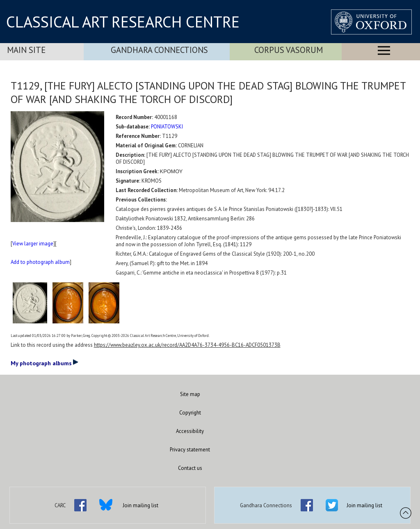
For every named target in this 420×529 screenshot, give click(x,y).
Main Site (26, 50)
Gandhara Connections (159, 50)
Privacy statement (190, 450)
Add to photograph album (40, 262)
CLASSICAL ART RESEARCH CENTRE (123, 22)
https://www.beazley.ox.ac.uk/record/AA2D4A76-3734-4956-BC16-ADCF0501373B (187, 345)
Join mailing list (140, 505)
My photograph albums (45, 363)
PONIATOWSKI (167, 127)
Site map (190, 394)
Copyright (190, 413)
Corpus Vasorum (289, 50)
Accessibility (190, 431)
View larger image (33, 244)
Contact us (190, 468)
